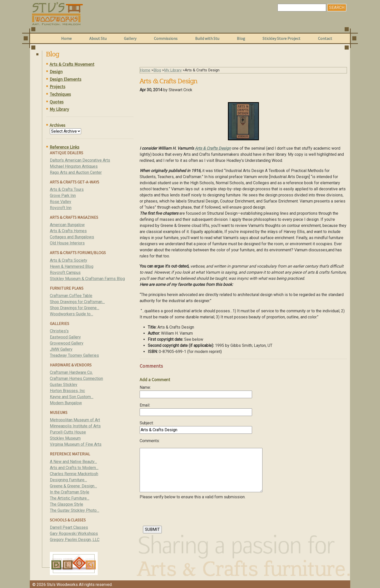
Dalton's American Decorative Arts (80, 160)
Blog (241, 38)
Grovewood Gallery (67, 343)
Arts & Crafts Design (213, 148)
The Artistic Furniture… (70, 498)
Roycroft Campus (65, 273)
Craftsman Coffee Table (71, 296)
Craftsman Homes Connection (76, 378)
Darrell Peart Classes (69, 527)
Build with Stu (207, 38)
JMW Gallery (61, 349)
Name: (145, 387)
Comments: (150, 441)
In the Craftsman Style (70, 492)
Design (56, 72)
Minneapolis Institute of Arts (75, 426)
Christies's (59, 331)
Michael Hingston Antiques (74, 166)
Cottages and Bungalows (72, 237)
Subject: (147, 423)
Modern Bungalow (66, 403)
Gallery (130, 38)
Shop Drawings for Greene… (75, 308)
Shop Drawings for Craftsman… (77, 302)
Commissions (166, 38)
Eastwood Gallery (65, 337)
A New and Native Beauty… (73, 462)
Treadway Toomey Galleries (74, 355)
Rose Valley (61, 202)
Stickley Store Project (281, 38)
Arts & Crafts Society (69, 260)
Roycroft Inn (61, 208)
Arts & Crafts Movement (72, 64)
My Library (59, 109)
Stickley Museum (65, 438)
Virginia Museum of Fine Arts (76, 444)
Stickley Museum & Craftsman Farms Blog (87, 279)
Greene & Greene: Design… (73, 486)
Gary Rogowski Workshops (74, 533)
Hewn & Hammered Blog (72, 266)
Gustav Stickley (64, 385)
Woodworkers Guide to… (71, 314)
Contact (325, 38)
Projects (57, 87)
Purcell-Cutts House (68, 432)
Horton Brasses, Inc (67, 391)
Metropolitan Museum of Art (75, 420)
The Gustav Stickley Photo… (75, 510)
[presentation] (178, 514)
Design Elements (65, 79)
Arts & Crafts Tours (67, 189)
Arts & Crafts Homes (68, 231)
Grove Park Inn (63, 196)
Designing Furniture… (68, 480)
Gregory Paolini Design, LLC (75, 540)
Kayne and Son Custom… (72, 397)
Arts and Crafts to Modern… (74, 468)
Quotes (57, 102)
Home (66, 38)
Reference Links (64, 147)
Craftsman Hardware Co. (71, 372)
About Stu (98, 38)
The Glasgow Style (67, 504)
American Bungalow (67, 225)
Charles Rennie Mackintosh (74, 474)
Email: (145, 405)
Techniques (60, 94)
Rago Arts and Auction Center (76, 172)
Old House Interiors (67, 243)
